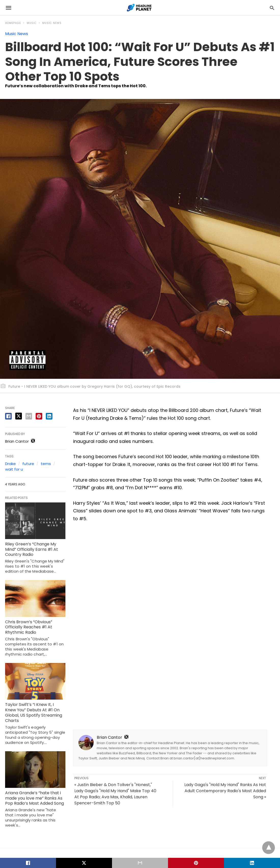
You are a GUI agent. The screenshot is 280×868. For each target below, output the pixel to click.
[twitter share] (19, 416)
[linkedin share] (49, 416)
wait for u (14, 469)
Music (32, 23)
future (28, 464)
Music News (52, 23)
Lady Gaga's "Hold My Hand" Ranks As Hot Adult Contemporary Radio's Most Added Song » (225, 791)
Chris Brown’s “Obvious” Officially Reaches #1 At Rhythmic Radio (29, 627)
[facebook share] (8, 416)
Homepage (13, 23)
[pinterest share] (39, 416)
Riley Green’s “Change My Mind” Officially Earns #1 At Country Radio (32, 549)
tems (46, 464)
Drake (10, 464)
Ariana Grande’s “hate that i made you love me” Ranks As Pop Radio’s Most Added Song (34, 798)
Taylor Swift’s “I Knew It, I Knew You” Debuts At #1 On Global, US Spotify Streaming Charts (34, 712)
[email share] (29, 416)
